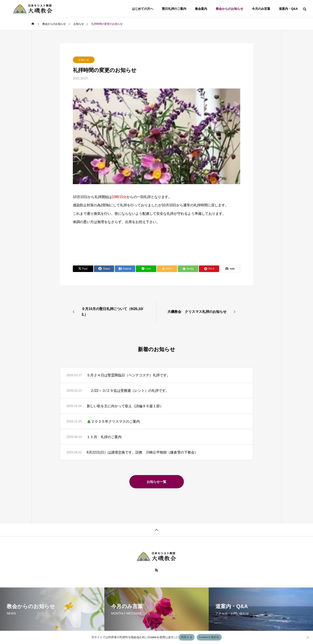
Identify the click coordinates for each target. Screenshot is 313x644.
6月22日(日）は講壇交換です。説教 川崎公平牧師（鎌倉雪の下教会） (142, 452)
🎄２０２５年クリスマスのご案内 (113, 421)
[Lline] (146, 269)
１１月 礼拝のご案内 (104, 437)
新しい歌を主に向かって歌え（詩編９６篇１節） (125, 406)
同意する (187, 637)
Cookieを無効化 (209, 637)
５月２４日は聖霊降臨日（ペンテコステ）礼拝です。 (128, 375)
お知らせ (84, 60)
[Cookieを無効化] (308, 637)
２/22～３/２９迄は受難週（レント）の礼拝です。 (128, 391)
